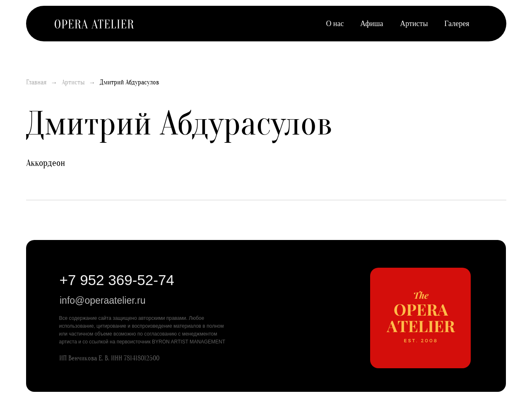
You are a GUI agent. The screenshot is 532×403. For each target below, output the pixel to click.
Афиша (372, 24)
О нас (335, 24)
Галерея (457, 24)
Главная (36, 82)
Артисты (414, 24)
